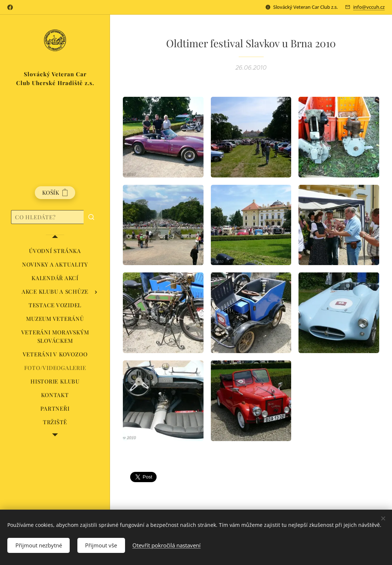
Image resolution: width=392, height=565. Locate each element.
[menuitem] (55, 251)
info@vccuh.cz (369, 7)
